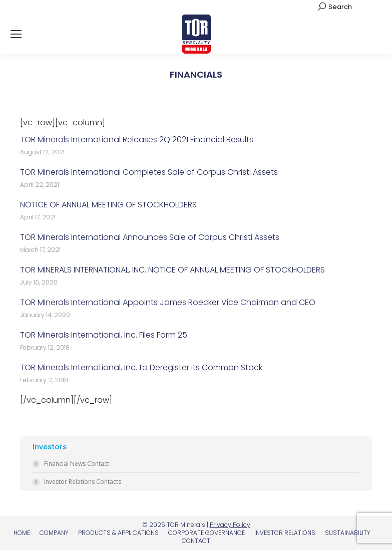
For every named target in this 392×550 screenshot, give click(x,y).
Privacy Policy (230, 525)
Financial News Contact (77, 464)
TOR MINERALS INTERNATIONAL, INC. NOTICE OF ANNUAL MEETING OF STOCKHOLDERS (172, 270)
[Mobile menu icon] (16, 34)
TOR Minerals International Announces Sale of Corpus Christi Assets (150, 237)
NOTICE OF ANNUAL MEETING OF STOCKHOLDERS (108, 205)
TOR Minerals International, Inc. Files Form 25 (104, 335)
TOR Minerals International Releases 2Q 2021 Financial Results (137, 140)
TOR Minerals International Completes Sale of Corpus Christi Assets (149, 172)
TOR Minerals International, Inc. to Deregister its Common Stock (141, 367)
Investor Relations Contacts (83, 482)
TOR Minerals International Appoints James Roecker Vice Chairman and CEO (168, 302)
